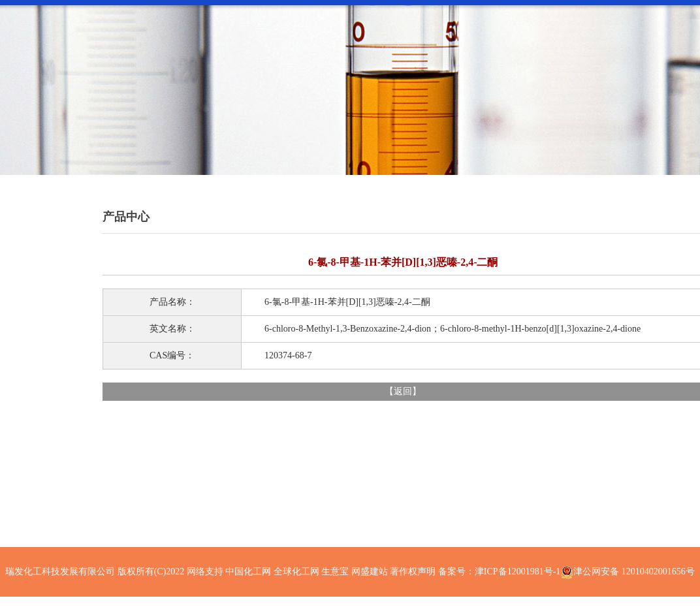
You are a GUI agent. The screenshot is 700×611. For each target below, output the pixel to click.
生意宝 (335, 572)
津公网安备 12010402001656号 (634, 572)
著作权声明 (413, 572)
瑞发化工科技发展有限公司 (60, 572)
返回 (403, 391)
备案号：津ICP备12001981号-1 (499, 572)
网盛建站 (370, 572)
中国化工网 (248, 572)
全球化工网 (296, 572)
